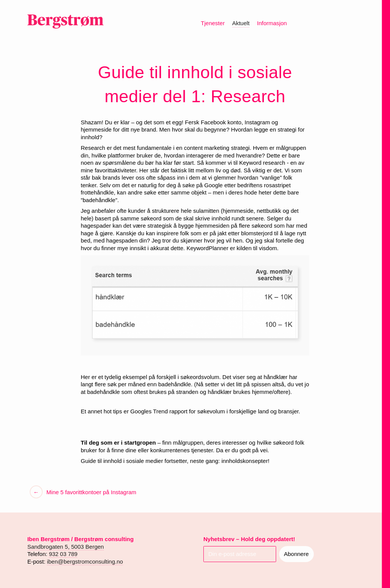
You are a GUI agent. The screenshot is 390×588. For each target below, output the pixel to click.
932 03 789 (63, 554)
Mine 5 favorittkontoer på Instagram (91, 492)
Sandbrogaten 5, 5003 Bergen (66, 547)
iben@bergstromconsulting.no (85, 561)
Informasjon (272, 23)
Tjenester (213, 23)
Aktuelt (241, 23)
